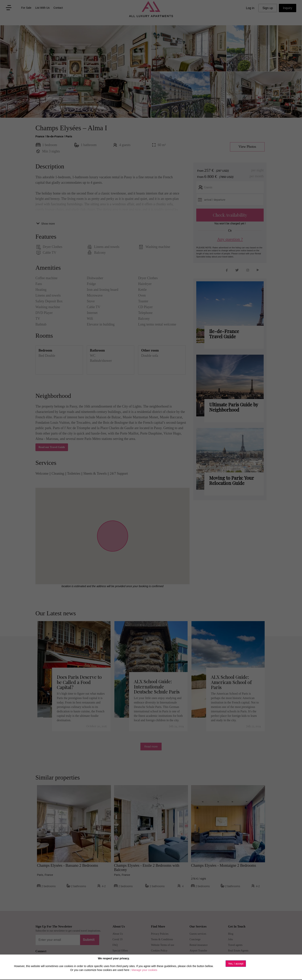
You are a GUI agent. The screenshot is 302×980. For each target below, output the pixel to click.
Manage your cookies (144, 970)
